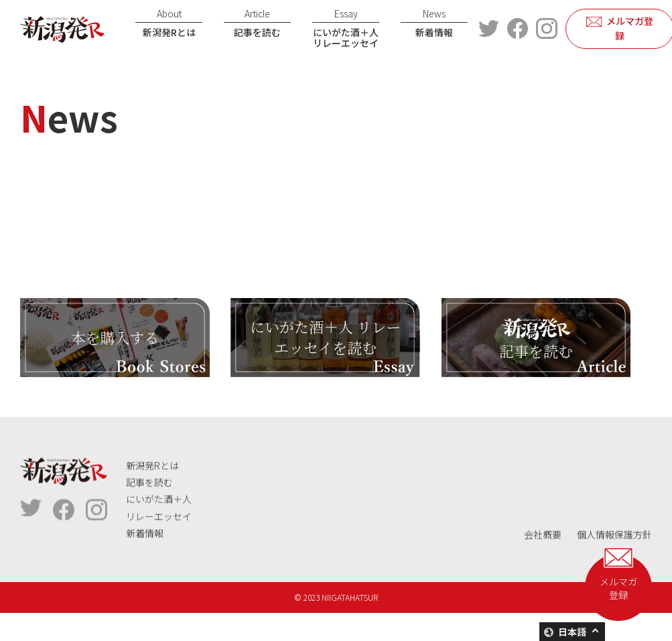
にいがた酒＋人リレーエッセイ (346, 28)
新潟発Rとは (169, 23)
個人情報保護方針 (614, 567)
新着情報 (434, 23)
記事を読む (257, 23)
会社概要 (543, 567)
